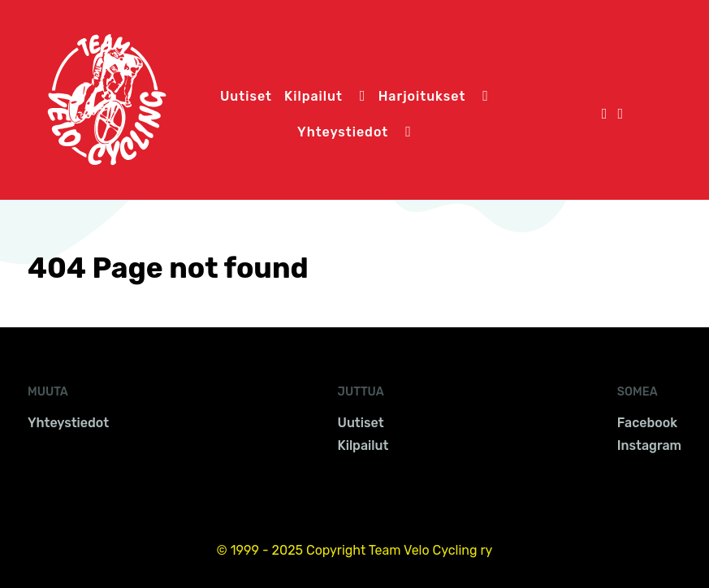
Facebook (647, 423)
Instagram (649, 445)
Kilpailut (363, 445)
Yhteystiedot (68, 423)
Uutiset (361, 423)
